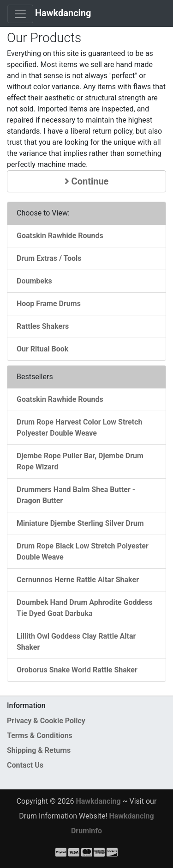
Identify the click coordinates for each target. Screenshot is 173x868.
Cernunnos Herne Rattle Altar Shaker (78, 580)
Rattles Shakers (43, 326)
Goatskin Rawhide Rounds (60, 236)
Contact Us (25, 765)
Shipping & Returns (39, 750)
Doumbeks (34, 281)
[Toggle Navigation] (20, 14)
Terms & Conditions (40, 736)
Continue (87, 181)
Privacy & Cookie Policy (46, 721)
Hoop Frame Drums (49, 304)
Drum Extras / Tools (49, 258)
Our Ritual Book (42, 349)
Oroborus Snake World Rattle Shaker (77, 670)
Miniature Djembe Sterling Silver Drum (80, 523)
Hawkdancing (63, 13)
